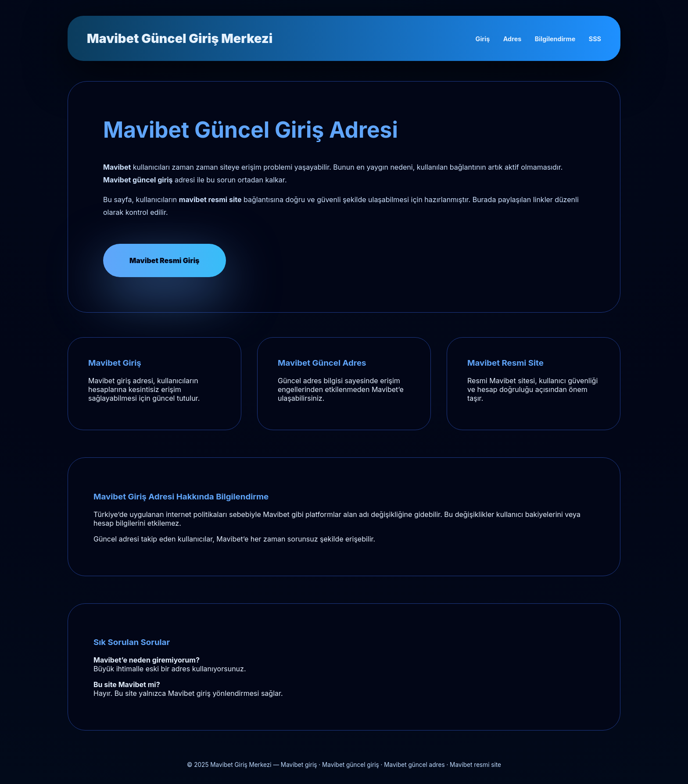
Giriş (483, 39)
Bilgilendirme (555, 39)
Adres (512, 39)
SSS (595, 39)
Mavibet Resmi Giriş (165, 260)
